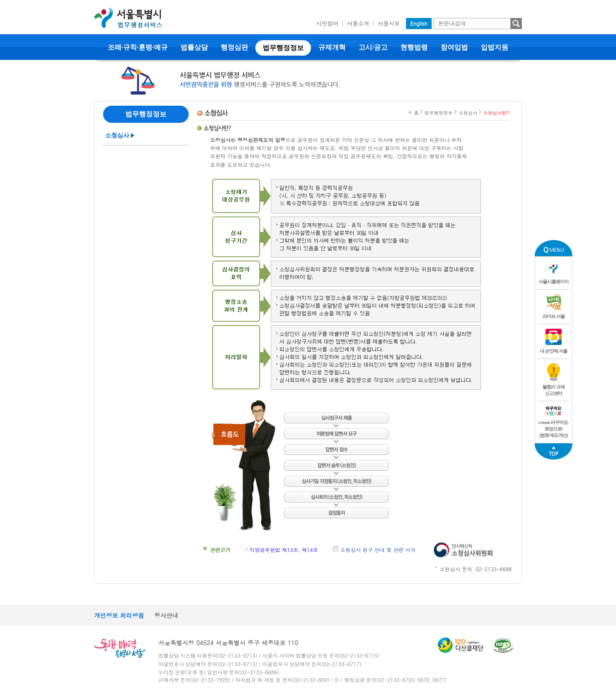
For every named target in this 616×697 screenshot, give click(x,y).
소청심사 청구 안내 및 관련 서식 (378, 550)
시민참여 (327, 23)
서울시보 (389, 23)
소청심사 (117, 135)
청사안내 (166, 615)
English (419, 23)
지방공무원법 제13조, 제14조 (284, 550)
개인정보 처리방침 (119, 615)
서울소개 (358, 23)
